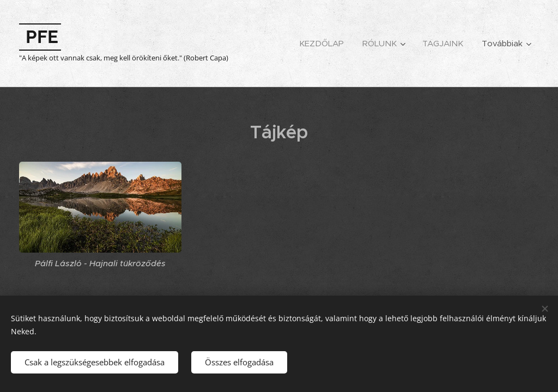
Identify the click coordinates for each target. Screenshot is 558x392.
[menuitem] (322, 44)
